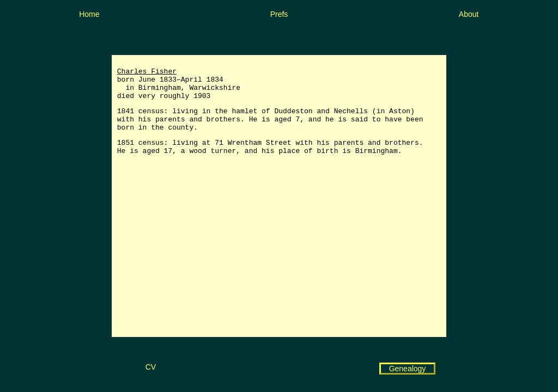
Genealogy (408, 369)
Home (89, 14)
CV (151, 367)
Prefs (279, 14)
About (469, 14)
